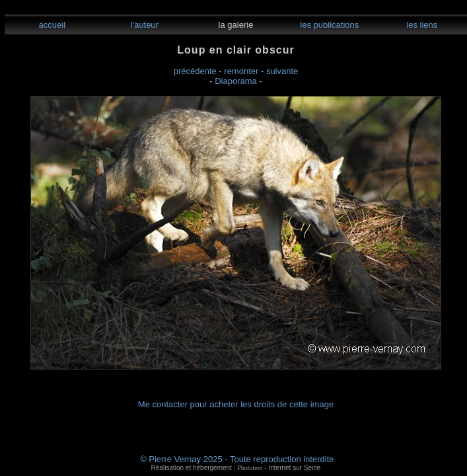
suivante (282, 71)
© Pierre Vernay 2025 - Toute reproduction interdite (237, 459)
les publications (329, 25)
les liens (421, 25)
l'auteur (143, 25)
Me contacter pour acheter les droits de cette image (236, 404)
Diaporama (236, 81)
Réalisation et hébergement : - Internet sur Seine (236, 468)
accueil (51, 25)
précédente (195, 71)
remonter (241, 71)
